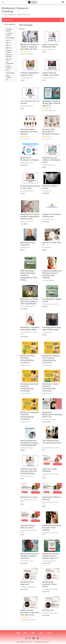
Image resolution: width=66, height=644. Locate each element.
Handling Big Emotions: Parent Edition (50, 584)
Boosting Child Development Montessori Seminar (51, 132)
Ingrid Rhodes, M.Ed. (49, 49)
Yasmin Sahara (26, 365)
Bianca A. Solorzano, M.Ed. (51, 304)
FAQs (33, 633)
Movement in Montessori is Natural (29, 159)
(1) (29, 617)
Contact (18, 633)
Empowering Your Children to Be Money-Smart (52, 160)
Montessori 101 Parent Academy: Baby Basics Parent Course (30, 217)
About (25, 633)
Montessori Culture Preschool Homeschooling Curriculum (50, 387)
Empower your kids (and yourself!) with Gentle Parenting (29, 471)
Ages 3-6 (8, 45)
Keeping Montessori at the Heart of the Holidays (52, 528)
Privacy (49, 633)
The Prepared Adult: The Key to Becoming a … (52, 443)
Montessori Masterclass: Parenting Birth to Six (52, 415)
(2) (51, 108)
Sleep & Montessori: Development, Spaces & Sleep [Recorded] (29, 443)
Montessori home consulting (28, 244)
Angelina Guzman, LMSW (29, 587)
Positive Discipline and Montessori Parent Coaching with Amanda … (52, 274)
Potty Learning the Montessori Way (50, 46)
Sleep (7, 70)
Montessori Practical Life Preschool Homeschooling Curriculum (51, 359)
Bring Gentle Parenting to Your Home (30, 187)
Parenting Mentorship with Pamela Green (51, 329)
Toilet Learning (10, 73)
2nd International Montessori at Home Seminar (29, 132)
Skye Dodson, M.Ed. (27, 54)
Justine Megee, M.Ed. (50, 111)
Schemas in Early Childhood (49, 470)
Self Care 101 (48, 610)
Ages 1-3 (8, 43)
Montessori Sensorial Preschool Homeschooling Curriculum (29, 387)
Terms (41, 633)
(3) (29, 52)
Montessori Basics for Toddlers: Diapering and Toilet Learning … (30, 47)
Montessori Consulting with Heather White (30, 329)
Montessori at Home (29, 497)
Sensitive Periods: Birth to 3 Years (28, 527)
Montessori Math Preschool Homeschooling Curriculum (28, 359)
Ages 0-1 (8, 40)
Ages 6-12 (9, 48)
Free (7, 80)
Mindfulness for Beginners (27, 583)
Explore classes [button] (8, 20)
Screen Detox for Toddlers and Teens (51, 74)
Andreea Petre (26, 248)
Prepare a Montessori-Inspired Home (30, 74)
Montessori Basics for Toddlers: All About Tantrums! (30, 556)
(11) (51, 136)
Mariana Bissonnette (50, 420)
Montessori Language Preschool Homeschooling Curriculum (30, 416)
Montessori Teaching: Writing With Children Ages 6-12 (51, 103)
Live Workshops (10, 38)
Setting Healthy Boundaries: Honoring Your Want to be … (30, 613)
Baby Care (9, 59)
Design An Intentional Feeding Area (51, 215)
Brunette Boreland (49, 219)
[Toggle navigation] (63, 2)
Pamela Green (48, 191)
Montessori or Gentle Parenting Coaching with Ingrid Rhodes (29, 301)
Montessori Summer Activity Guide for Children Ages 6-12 (51, 556)
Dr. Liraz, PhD (26, 139)
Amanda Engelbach (49, 280)
